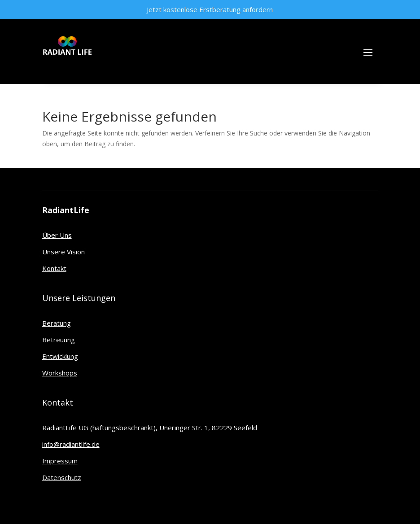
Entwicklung (60, 356)
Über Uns (57, 235)
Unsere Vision (63, 252)
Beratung (57, 323)
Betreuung (59, 340)
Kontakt (54, 268)
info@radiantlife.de (71, 444)
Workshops (60, 373)
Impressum (60, 461)
